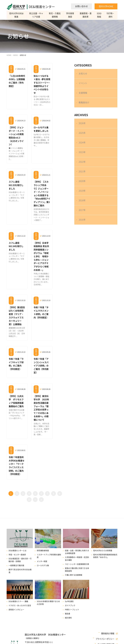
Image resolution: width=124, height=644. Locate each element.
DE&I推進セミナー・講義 (18, 596)
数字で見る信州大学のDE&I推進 (20, 565)
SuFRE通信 (69, 596)
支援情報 (83, 96)
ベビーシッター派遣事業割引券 (77, 558)
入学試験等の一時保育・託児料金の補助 (77, 553)
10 (29, 493)
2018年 (82, 215)
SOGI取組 (100, 15)
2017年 (82, 226)
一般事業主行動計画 (16, 559)
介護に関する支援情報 (74, 569)
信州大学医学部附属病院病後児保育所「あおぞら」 (105, 550)
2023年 (82, 161)
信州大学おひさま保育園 (103, 544)
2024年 (82, 150)
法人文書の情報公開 (107, 639)
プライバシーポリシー (106, 635)
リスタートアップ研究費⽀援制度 (49, 550)
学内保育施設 (71, 15)
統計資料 (68, 612)
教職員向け (84, 107)
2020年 (82, 193)
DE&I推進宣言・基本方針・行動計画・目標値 (20, 554)
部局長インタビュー (16, 604)
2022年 (82, 172)
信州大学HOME (106, 6)
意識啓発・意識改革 (86, 15)
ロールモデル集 (43, 559)
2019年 (82, 204)
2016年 (82, 236)
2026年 (82, 129)
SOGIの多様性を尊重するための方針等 (48, 598)
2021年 (82, 182)
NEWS (15, 55)
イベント (83, 85)
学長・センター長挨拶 (17, 548)
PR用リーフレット (72, 604)
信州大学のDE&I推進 (17, 15)
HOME (9, 55)
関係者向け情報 (109, 632)
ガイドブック (70, 600)
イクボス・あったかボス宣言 (20, 600)
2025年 (82, 139)
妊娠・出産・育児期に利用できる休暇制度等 (77, 546)
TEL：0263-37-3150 (33, 643)
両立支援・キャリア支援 (37, 15)
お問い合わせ (81, 6)
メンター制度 (42, 555)
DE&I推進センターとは (17, 544)
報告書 (67, 608)
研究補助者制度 (43, 544)
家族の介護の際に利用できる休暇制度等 (77, 563)
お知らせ (83, 74)
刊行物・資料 (111, 15)
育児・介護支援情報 (55, 15)
